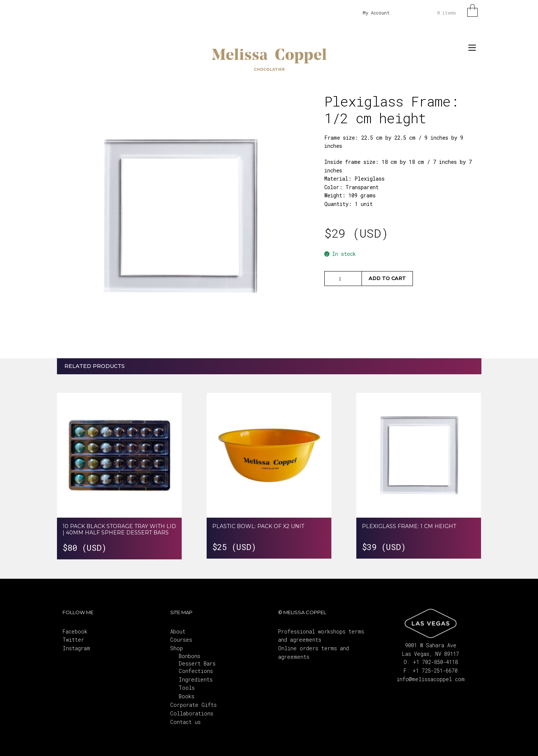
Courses (181, 640)
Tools (187, 688)
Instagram (76, 648)
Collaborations (192, 713)
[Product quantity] (343, 279)
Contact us (185, 722)
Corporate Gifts (193, 705)
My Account (376, 13)
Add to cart (387, 278)
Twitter (73, 640)
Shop (176, 648)
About (178, 631)
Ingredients (196, 679)
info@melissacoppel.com (431, 679)
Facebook (75, 631)
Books (187, 696)
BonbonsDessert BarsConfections (197, 663)
